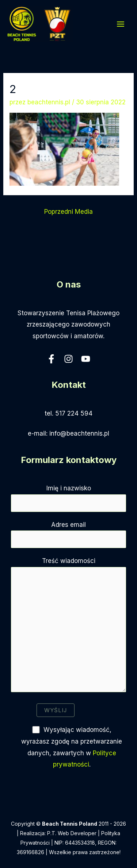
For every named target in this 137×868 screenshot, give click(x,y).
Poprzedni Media (68, 212)
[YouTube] (86, 359)
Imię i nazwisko (68, 498)
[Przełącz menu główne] (121, 24)
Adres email (68, 535)
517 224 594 (74, 413)
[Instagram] (68, 359)
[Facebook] (51, 359)
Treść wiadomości (68, 626)
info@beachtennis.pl (79, 433)
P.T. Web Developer (72, 833)
